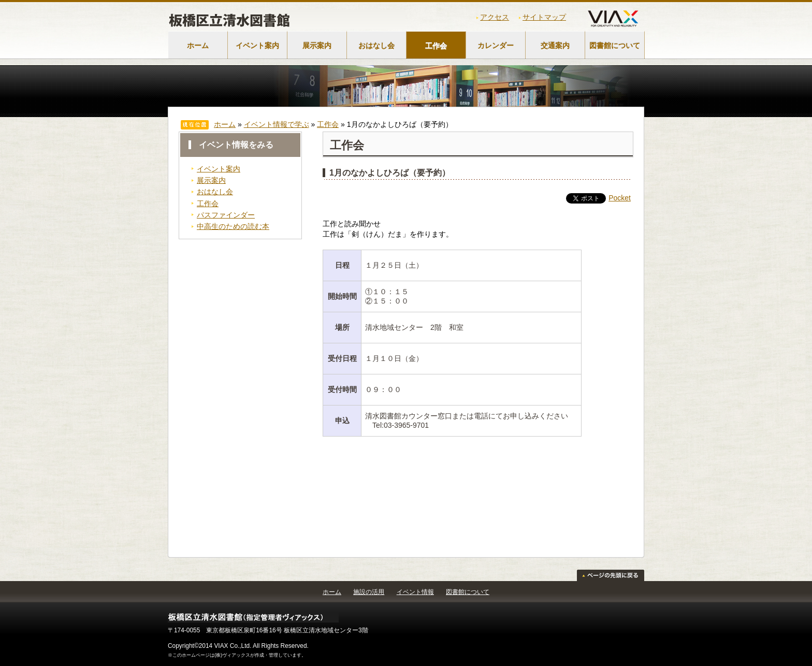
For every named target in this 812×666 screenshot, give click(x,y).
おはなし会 (376, 46)
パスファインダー (226, 215)
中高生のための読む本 (233, 226)
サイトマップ (544, 17)
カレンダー (496, 46)
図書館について (615, 46)
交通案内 (555, 46)
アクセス (495, 17)
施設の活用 (369, 592)
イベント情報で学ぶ (277, 124)
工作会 (436, 46)
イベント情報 (415, 592)
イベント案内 (257, 46)
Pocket (620, 198)
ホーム (198, 46)
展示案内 (317, 46)
